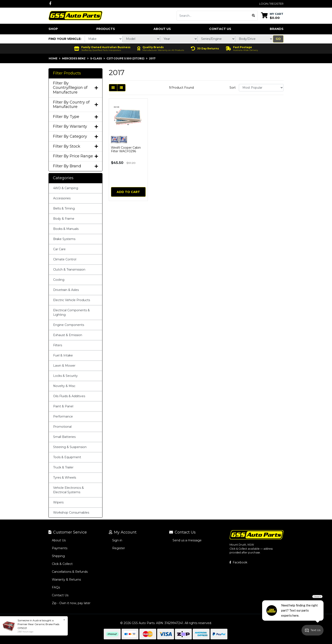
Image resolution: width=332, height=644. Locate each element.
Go (278, 39)
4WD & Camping (66, 188)
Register (119, 548)
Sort (233, 88)
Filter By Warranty (75, 126)
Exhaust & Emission (68, 335)
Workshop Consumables (71, 513)
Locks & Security (65, 376)
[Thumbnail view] (113, 88)
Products (106, 29)
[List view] (121, 88)
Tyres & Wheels (65, 478)
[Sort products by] (261, 88)
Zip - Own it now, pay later (71, 603)
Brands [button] (277, 29)
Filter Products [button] (67, 73)
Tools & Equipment (67, 457)
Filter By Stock (75, 146)
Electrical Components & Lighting (71, 312)
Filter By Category (75, 136)
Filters (58, 345)
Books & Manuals (66, 229)
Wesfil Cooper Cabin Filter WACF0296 (126, 149)
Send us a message (187, 540)
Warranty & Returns (66, 580)
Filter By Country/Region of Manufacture (75, 88)
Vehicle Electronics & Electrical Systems (68, 490)
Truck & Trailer (63, 467)
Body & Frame (64, 219)
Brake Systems (64, 239)
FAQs (56, 587)
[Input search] (213, 16)
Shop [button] (53, 29)
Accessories (62, 198)
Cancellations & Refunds (70, 572)
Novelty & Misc (64, 386)
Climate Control (65, 259)
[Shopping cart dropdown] (272, 16)
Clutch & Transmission (69, 270)
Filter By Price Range (75, 156)
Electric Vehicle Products (72, 300)
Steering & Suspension (70, 447)
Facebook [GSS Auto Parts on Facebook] (238, 562)
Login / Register (271, 4)
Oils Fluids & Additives (69, 396)
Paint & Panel (63, 406)
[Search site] (254, 16)
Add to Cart (128, 192)
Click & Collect (62, 564)
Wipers (58, 502)
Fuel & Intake (63, 355)
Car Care (59, 249)
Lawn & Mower (64, 366)
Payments (60, 548)
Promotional (62, 427)
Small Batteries (64, 437)
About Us (162, 29)
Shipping (58, 556)
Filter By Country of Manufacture (75, 105)
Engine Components (69, 325)
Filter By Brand (75, 166)
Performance (63, 416)
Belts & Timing (64, 208)
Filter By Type (75, 117)
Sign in (117, 540)
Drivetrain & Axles (66, 290)
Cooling (59, 280)
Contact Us (220, 29)
